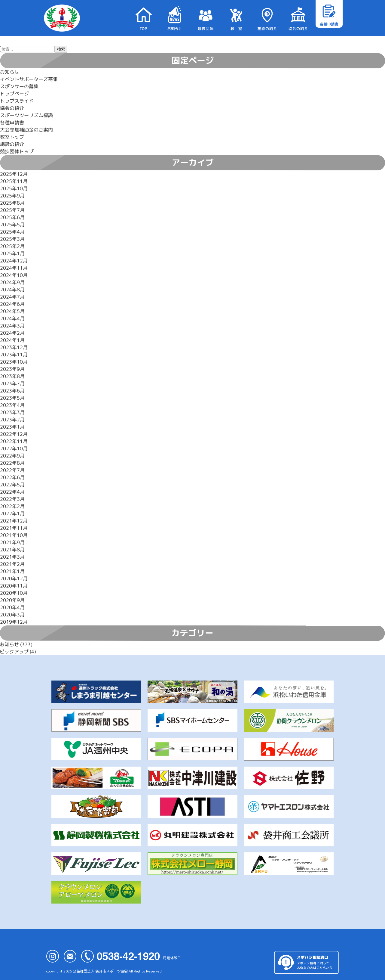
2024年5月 (12, 311)
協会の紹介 (12, 108)
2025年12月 (14, 174)
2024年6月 (12, 304)
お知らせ (10, 72)
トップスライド (17, 101)
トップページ (14, 94)
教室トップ (12, 137)
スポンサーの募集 (19, 86)
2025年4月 (12, 232)
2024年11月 (14, 268)
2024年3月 (12, 326)
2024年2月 (12, 333)
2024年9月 (12, 282)
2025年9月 (12, 196)
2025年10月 (14, 188)
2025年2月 (12, 246)
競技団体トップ (17, 151)
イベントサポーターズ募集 (29, 79)
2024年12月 (14, 261)
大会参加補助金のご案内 (26, 130)
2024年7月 (12, 297)
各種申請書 (12, 123)
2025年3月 (12, 239)
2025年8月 (12, 203)
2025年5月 (12, 225)
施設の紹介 (12, 144)
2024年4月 (12, 318)
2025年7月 (12, 210)
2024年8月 (12, 290)
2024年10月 (14, 275)
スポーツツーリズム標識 (26, 115)
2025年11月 (14, 181)
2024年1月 (12, 340)
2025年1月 (12, 253)
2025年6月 (12, 217)
